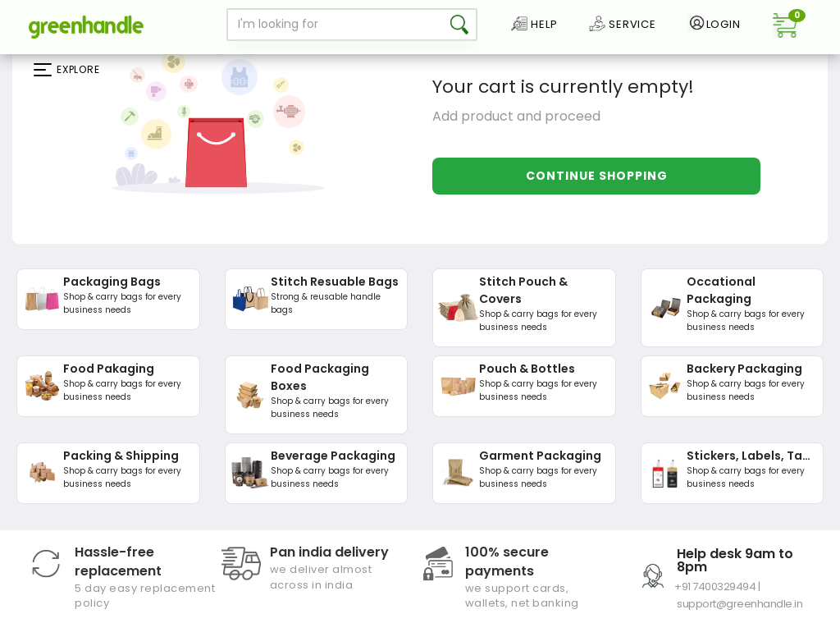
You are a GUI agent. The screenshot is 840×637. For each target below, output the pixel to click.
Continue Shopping (597, 176)
